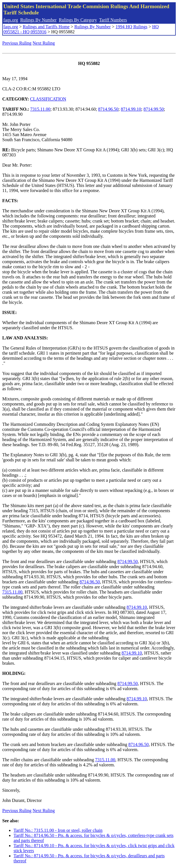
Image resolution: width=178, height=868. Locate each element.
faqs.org (11, 20)
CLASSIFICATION (48, 99)
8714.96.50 (108, 109)
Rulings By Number (39, 20)
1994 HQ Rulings (132, 27)
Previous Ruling (17, 43)
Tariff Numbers (113, 20)
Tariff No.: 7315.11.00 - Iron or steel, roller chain (58, 830)
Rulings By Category (78, 20)
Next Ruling (44, 43)
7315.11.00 (40, 109)
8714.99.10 (131, 109)
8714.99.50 (154, 109)
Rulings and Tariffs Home (46, 27)
